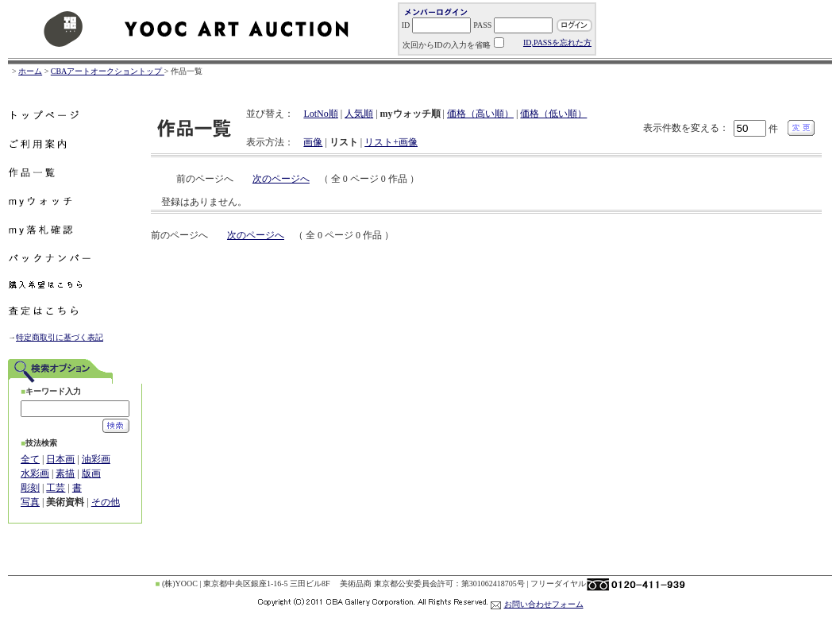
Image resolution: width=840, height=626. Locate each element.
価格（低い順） (553, 114)
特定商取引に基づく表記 (60, 337)
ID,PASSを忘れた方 (557, 43)
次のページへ (281, 179)
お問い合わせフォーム (544, 604)
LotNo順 (320, 114)
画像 (313, 142)
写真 (30, 502)
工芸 (56, 488)
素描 (65, 473)
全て (30, 459)
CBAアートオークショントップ (108, 71)
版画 (91, 473)
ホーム (30, 71)
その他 (106, 502)
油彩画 (96, 459)
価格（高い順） (480, 114)
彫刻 (30, 488)
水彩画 (35, 473)
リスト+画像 (391, 142)
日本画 (60, 459)
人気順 (359, 114)
